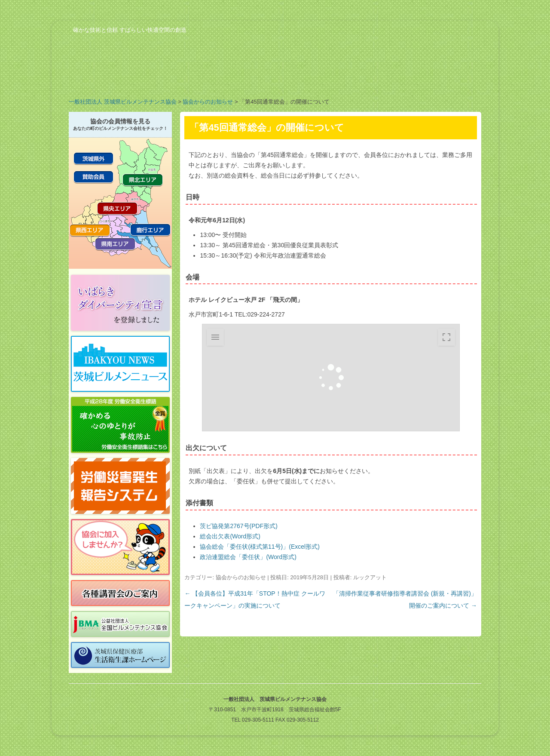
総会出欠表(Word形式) (230, 536)
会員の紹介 (241, 79)
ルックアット (370, 577)
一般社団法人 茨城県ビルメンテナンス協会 (123, 102)
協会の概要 (103, 79)
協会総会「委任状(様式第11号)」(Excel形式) (260, 547)
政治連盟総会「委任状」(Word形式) (248, 557)
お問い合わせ (447, 79)
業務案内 (172, 79)
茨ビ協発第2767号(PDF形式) (238, 526)
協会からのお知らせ (208, 102)
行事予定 (309, 79)
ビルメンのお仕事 (378, 79)
